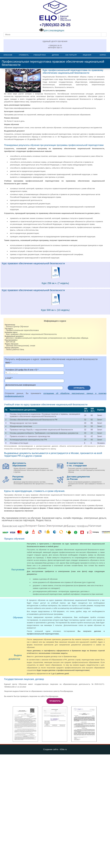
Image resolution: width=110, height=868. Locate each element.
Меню (8, 35)
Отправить (79, 388)
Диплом (55, 55)
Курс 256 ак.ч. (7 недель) (55, 283)
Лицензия (87, 55)
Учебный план (40, 55)
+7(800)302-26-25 (55, 46)
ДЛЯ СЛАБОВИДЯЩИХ (52, 31)
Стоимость (24, 55)
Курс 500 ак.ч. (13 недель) (55, 310)
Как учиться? (71, 55)
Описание (8, 55)
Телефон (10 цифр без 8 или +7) (21, 370)
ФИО (8, 363)
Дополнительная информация (20, 385)
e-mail (8, 378)
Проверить (55, 701)
